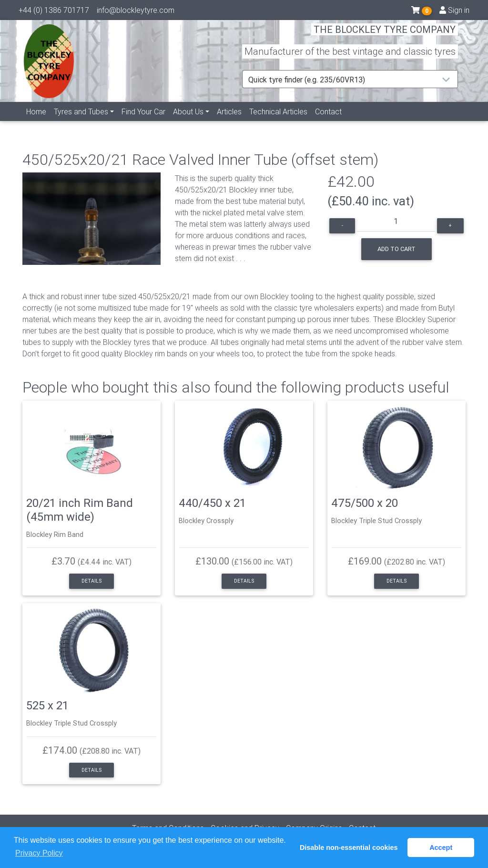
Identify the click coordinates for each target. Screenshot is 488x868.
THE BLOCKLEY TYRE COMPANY (385, 35)
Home (36, 122)
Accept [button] (441, 848)
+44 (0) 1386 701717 (54, 12)
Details (91, 581)
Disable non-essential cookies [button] (349, 848)
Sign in (454, 12)
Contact (328, 122)
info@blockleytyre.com (136, 12)
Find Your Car (143, 122)
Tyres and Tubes (81, 122)
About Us (188, 122)
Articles (229, 122)
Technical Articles (278, 122)
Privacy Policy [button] (39, 853)
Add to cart (396, 249)
